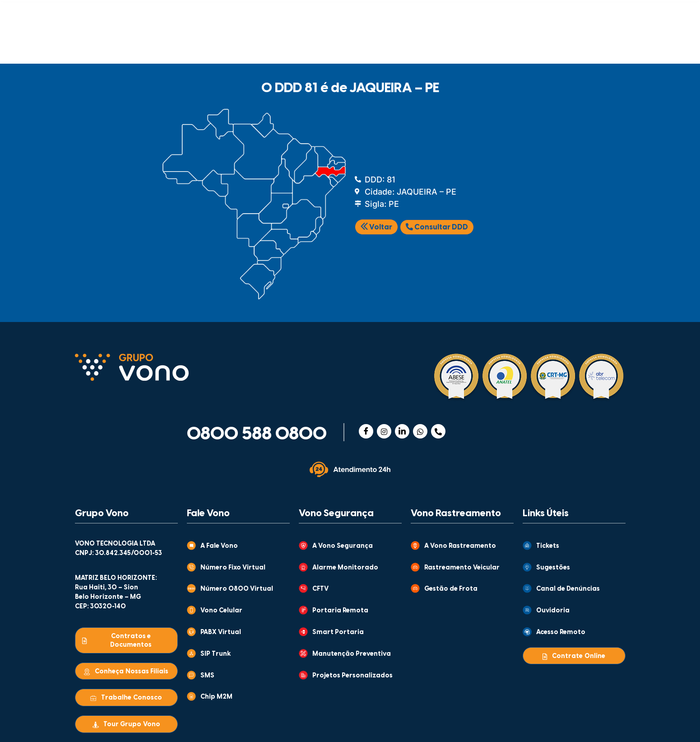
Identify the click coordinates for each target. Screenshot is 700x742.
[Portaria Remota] (303, 610)
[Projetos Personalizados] (303, 675)
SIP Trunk (216, 654)
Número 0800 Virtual (237, 589)
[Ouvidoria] (527, 610)
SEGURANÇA (215, 43)
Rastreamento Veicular (462, 568)
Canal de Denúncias (568, 589)
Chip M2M (216, 697)
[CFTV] (303, 588)
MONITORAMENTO (406, 43)
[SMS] (191, 675)
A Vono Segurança (343, 546)
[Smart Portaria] (303, 632)
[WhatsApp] (420, 431)
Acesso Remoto (561, 632)
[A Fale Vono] (191, 546)
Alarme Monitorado (345, 568)
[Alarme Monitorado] (303, 567)
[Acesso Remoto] (527, 632)
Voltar (376, 227)
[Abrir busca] (613, 41)
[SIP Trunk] (191, 653)
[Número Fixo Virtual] (191, 567)
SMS (207, 676)
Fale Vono (208, 513)
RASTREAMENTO (306, 43)
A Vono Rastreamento (460, 546)
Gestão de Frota (451, 589)
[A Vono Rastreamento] (415, 546)
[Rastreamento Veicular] (415, 567)
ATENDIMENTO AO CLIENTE (426, 12)
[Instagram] (384, 431)
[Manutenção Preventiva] (303, 653)
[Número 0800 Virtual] (191, 588)
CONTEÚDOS (334, 12)
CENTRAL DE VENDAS (515, 12)
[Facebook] (366, 431)
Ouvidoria (553, 611)
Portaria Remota (340, 611)
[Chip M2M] (191, 696)
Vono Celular (221, 611)
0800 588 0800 (257, 434)
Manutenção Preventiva (352, 654)
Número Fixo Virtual (233, 568)
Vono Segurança (336, 513)
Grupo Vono (102, 513)
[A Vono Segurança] (303, 546)
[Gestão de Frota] (415, 588)
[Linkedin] (402, 431)
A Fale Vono (219, 546)
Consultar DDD (437, 227)
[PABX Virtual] (191, 632)
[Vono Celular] (191, 610)
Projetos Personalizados (352, 676)
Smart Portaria (338, 632)
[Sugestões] (527, 567)
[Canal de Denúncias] (527, 588)
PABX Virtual (221, 632)
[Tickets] (527, 546)
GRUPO (253, 12)
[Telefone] (438, 431)
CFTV (320, 589)
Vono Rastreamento (456, 513)
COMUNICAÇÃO (125, 43)
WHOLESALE (500, 43)
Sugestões (553, 568)
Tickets (548, 546)
